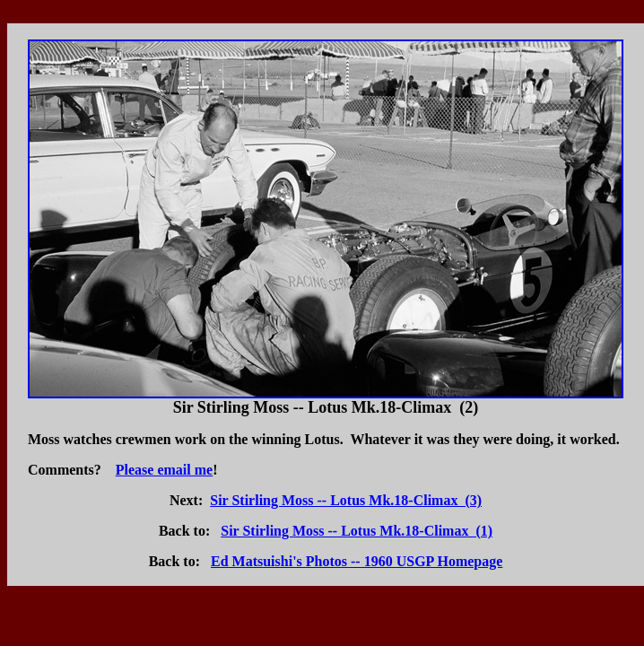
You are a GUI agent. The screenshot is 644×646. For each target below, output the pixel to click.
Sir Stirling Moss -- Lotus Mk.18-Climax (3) (346, 500)
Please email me (164, 470)
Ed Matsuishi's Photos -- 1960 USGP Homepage (357, 561)
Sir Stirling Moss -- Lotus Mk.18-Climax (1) (357, 531)
